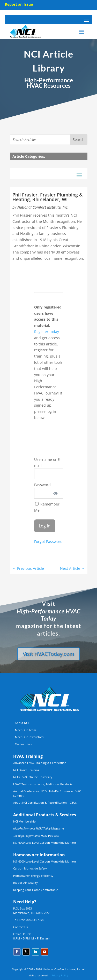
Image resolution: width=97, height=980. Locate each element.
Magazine (39, 828)
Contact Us (20, 927)
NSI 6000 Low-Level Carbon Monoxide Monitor (45, 843)
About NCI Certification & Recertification (40, 803)
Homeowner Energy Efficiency (33, 876)
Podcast (36, 836)
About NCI (22, 723)
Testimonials (23, 744)
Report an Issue (19, 4)
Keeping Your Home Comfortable (36, 890)
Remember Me (47, 507)
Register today (47, 332)
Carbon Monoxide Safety (30, 868)
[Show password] (55, 493)
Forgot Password (48, 542)
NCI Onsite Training (26, 770)
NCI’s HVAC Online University (33, 777)
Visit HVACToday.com (48, 654)
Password (42, 485)
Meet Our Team (25, 730)
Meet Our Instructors (29, 737)
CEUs (73, 803)
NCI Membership (24, 821)
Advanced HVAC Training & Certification (40, 763)
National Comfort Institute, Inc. (43, 207)
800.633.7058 (35, 920)
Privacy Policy (60, 975)
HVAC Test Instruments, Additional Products (43, 784)
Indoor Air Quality (25, 883)
